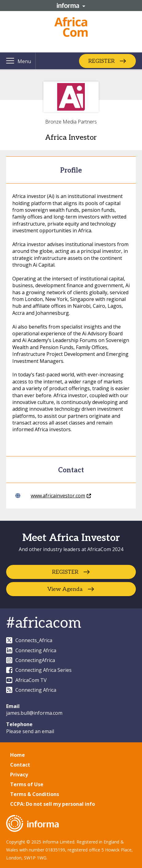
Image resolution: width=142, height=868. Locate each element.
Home (18, 755)
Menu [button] (24, 61)
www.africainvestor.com (53, 496)
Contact (20, 765)
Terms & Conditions (35, 794)
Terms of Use (27, 784)
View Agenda (65, 589)
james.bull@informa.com (34, 713)
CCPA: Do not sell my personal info (53, 804)
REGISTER (101, 61)
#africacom (44, 623)
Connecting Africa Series (39, 670)
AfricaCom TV (26, 680)
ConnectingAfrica (31, 660)
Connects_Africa (29, 640)
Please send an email (30, 731)
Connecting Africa (31, 650)
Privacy (19, 775)
